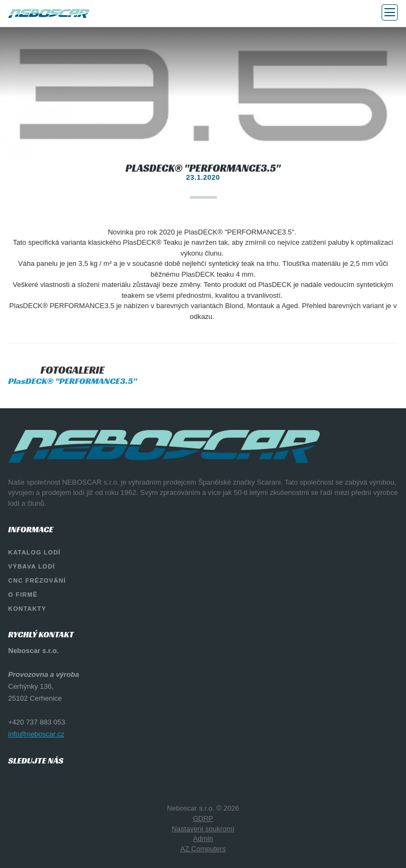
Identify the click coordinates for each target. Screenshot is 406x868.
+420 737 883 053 (37, 722)
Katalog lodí (34, 552)
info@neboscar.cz (36, 734)
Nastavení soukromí (203, 829)
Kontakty (27, 609)
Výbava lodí (32, 566)
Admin (203, 838)
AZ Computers (203, 849)
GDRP (203, 818)
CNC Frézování (37, 580)
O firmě (23, 595)
